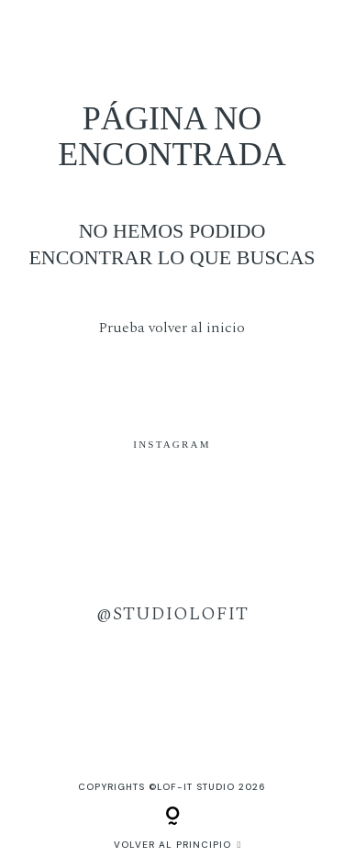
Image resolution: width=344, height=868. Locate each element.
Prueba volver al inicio (172, 328)
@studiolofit (172, 614)
